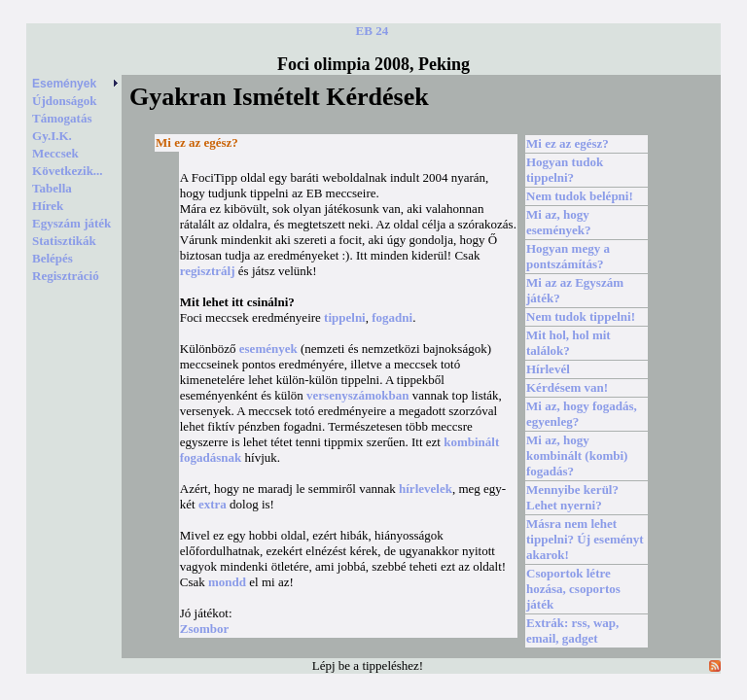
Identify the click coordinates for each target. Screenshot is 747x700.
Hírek (48, 206)
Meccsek (55, 153)
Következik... (68, 171)
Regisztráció (66, 276)
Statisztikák (64, 241)
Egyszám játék (71, 223)
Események (76, 84)
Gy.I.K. (52, 136)
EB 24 (373, 31)
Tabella (52, 188)
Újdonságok (64, 101)
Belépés (53, 258)
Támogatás (62, 118)
